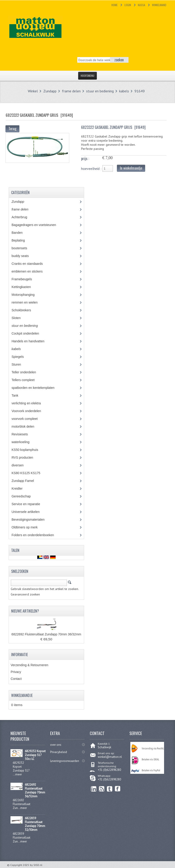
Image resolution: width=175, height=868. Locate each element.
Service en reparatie (29, 504)
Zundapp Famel (26, 481)
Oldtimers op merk (28, 527)
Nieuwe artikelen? (25, 611)
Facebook (118, 789)
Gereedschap (24, 496)
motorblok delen (27, 426)
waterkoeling (24, 442)
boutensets (23, 248)
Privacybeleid (59, 752)
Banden (20, 233)
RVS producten (27, 457)
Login (128, 5)
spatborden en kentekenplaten (36, 388)
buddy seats (24, 256)
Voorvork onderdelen (30, 411)
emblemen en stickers (30, 271)
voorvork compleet (28, 419)
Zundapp (50, 91)
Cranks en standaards (31, 264)
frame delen (71, 91)
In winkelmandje (131, 168)
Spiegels (21, 357)
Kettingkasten (25, 287)
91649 (140, 91)
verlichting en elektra (30, 403)
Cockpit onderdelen (29, 333)
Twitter (110, 789)
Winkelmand (159, 5)
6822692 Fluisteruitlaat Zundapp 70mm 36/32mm (46, 634)
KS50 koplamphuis (28, 450)
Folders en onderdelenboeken (36, 535)
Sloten (19, 318)
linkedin (94, 789)
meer (19, 774)
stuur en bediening (100, 91)
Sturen (20, 364)
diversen (20, 465)
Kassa (142, 5)
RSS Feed (102, 789)
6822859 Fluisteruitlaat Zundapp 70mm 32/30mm (35, 824)
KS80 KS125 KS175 (30, 473)
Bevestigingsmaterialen (32, 520)
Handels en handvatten (32, 341)
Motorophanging (26, 295)
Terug (12, 129)
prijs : (85, 159)
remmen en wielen (29, 302)
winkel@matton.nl (110, 757)
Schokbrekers (25, 310)
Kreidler (21, 489)
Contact (16, 679)
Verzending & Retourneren (30, 665)
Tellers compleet (26, 380)
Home (115, 5)
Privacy (16, 672)
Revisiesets (23, 434)
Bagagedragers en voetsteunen (37, 225)
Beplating (22, 240)
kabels (124, 91)
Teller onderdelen (27, 372)
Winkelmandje (22, 695)
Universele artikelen (30, 512)
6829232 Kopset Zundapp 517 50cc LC (35, 755)
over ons (56, 745)
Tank (18, 395)
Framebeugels (24, 279)
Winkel (33, 91)
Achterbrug (23, 217)
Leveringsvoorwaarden (65, 761)
